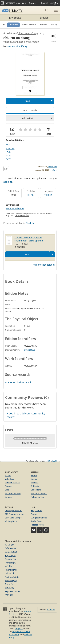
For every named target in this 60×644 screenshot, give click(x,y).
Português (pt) (12, 577)
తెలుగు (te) (9, 588)
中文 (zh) (9, 595)
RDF (49, 461)
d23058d (51, 610)
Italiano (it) (10, 573)
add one (8, 182)
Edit (6, 169)
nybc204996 (30, 350)
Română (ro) (11, 581)
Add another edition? (44, 265)
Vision (8, 475)
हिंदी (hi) (8, 566)
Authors (35, 483)
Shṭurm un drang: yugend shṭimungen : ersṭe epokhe (29, 239)
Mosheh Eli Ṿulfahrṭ (17, 46)
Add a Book (36, 521)
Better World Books (15, 208)
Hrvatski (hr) (11, 570)
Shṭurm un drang (28, 33)
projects (19, 629)
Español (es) (11, 559)
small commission (22, 216)
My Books (15, 18)
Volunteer (10, 479)
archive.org (14, 634)
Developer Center (13, 510)
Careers (8, 486)
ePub (8, 152)
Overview (13, 25)
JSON (55, 461)
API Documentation (14, 514)
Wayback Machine (21, 631)
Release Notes (38, 525)
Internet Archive (12, 382)
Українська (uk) (12, 591)
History (54, 170)
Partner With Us (12, 483)
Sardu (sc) (9, 584)
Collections (36, 490)
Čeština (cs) (10, 548)
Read (27, 101)
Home (34, 475)
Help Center (37, 510)
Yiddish (48, 195)
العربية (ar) (10, 545)
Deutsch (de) (11, 552)
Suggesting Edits (39, 518)
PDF (8, 145)
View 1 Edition (29, 25)
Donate (33, 3)
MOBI (8, 156)
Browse (40, 18)
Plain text (10, 149)
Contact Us (36, 514)
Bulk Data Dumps (13, 518)
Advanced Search (39, 493)
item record (26, 382)
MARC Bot (53, 167)
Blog (7, 490)
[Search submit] (46, 10)
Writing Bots (11, 521)
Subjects (35, 486)
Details (44, 25)
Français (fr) (10, 563)
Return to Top (37, 497)
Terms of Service (13, 493)
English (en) (10, 555)
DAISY (9, 159)
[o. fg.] (31, 195)
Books (34, 479)
